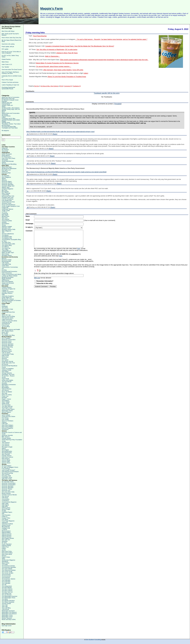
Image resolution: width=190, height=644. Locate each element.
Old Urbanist (5, 219)
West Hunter (5, 254)
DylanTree (5, 171)
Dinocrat (4, 358)
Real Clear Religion (7, 425)
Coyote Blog (5, 195)
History (4, 107)
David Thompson (7, 154)
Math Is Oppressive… (52, 56)
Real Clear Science (7, 457)
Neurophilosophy (7, 453)
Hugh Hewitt (5, 379)
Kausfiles (4, 383)
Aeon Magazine (6, 177)
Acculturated (5, 176)
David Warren (6, 155)
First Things (5, 418)
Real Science (6, 458)
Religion (4, 121)
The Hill (4, 585)
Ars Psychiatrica (6, 466)
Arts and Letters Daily (8, 492)
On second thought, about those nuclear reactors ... (54, 66)
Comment (29, 231)
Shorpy (4, 225)
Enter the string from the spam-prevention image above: (54, 273)
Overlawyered (6, 324)
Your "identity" (5, 67)
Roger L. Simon (6, 399)
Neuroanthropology (7, 473)
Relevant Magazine (7, 428)
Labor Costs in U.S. (7, 64)
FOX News (5, 519)
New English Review (8, 538)
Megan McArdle (6, 279)
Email (28, 220)
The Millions (5, 247)
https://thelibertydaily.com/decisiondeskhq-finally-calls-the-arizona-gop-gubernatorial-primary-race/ (60, 132)
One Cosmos (6, 474)
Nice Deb (4, 393)
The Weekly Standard (8, 601)
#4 (28, 163)
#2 (28, 149)
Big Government (6, 350)
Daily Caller (5, 503)
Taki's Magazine (6, 231)
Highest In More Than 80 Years (67, 53)
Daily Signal (5, 505)
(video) (86, 73)
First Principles (6, 515)
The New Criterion (7, 589)
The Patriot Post (6, 593)
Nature (4, 448)
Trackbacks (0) (77, 86)
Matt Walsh (5, 215)
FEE (3, 514)
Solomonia (5, 151)
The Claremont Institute (9, 570)
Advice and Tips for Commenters (10, 97)
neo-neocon (5, 390)
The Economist (6, 575)
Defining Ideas (6, 508)
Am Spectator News (8, 482)
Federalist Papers (7, 512)
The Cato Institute (7, 569)
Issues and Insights (7, 380)
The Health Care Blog (8, 335)
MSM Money (5, 280)
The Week (5, 599)
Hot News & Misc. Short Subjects (11, 108)
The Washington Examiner (10, 596)
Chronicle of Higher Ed (8, 289)
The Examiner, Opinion (8, 579)
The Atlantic (5, 235)
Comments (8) (68, 86)
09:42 (62, 86)
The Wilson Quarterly (8, 602)
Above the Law (6, 315)
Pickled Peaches (6, 59)
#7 (28, 191)
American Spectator (8, 184)
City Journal (5, 496)
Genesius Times (6, 203)
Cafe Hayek (5, 263)
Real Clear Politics (7, 553)
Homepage (29, 224)
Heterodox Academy (8, 296)
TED (3, 232)
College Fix (5, 290)
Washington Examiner (8, 611)
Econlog (4, 270)
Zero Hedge (5, 284)
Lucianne (4, 530)
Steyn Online (6, 563)
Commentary (6, 499)
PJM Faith (5, 424)
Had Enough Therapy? (8, 470)
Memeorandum (6, 531)
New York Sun (6, 540)
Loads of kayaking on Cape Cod (10, 85)
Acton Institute (6, 415)
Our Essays (5, 115)
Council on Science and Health (11, 329)
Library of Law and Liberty (9, 321)
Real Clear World (7, 554)
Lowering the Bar (7, 322)
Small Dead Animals (8, 161)
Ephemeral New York (8, 196)
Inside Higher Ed (7, 298)
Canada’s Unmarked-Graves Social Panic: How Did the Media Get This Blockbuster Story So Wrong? (80, 46)
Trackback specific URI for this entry (107, 93)
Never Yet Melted (7, 392)
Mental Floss (5, 216)
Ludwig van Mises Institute (10, 276)
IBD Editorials (6, 527)
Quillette (4, 222)
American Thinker (7, 489)
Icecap (4, 441)
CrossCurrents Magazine (9, 502)
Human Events (6, 525)
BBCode (37, 278)
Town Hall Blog (6, 608)
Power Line (5, 396)
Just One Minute (7, 382)
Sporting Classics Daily (8, 229)
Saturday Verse (6, 123)
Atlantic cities (6, 187)
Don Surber (5, 360)
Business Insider (7, 260)
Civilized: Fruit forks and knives (10, 82)
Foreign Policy (6, 518)
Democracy (5, 357)
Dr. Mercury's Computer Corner (10, 100)
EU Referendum (6, 157)
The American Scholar (8, 566)
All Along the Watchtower (9, 168)
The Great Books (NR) (8, 244)
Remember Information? (45, 281)
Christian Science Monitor (9, 495)
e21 (3, 269)
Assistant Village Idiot (8, 186)
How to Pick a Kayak (7, 80)
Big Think (4, 190)
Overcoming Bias (7, 221)
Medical (4, 111)
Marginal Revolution (8, 277)
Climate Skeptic (6, 438)
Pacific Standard (7, 544)
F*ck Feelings (6, 469)
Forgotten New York (8, 197)
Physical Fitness (6, 116)
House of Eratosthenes (8, 205)
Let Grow (4, 212)
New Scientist (6, 454)
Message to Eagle (7, 447)
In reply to (29, 227)
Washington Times (7, 615)
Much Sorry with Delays (8, 31)
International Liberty (8, 318)
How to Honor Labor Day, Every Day (11, 38)
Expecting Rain (6, 173)
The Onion (5, 308)
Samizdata (5, 160)
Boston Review (6, 493)
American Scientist (7, 435)
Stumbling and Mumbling (9, 164)
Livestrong (5, 213)
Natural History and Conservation (11, 113)
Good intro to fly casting (8, 44)
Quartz (4, 550)
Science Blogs (6, 460)
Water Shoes (5, 62)
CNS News (5, 498)
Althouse (4, 180)
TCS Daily (5, 564)
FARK (3, 305)
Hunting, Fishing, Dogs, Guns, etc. (11, 109)
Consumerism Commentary (10, 267)
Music (3, 112)
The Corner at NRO (7, 573)
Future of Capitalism (8, 369)
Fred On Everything (7, 199)
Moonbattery (5, 387)
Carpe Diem (5, 266)
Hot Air (4, 377)
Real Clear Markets (7, 282)
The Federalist (6, 580)
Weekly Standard (7, 618)
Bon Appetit (5, 192)
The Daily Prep (6, 242)
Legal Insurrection (7, 319)
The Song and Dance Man (9, 127)
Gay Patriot (5, 371)
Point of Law (5, 325)
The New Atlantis (7, 588)
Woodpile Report (7, 255)
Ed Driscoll (5, 364)
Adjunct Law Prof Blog (8, 316)
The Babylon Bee (7, 237)
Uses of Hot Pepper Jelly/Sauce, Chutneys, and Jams (10, 73)
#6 (28, 184)
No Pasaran (5, 150)
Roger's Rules (6, 557)
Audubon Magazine (7, 189)
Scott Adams (5, 224)
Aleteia (4, 179)
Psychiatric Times (7, 477)
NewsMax (5, 541)
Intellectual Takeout (7, 209)
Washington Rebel (7, 411)
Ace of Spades (6, 338)
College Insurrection (8, 292)
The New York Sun (7, 592)
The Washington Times (8, 598)
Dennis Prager (6, 509)
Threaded (117, 104)
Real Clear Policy (7, 551)
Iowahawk (5, 306)
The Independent (7, 586)
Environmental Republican (9, 366)
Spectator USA (6, 228)
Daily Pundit (5, 356)
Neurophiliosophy (7, 451)
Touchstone (5, 429)
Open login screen (7, 626)
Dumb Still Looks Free (8, 363)
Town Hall (5, 605)
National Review (6, 389)
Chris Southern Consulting (93, 640)
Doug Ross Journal (7, 361)
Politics (4, 117)
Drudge (4, 511)
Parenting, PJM (6, 476)
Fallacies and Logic (7, 103)
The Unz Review (7, 595)
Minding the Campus (8, 299)
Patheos (4, 422)
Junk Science (6, 443)
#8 (28, 207)
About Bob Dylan (7, 167)
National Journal (7, 534)
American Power (7, 342)
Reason (4, 556)
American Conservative (9, 340)
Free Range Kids (7, 200)
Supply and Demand (8, 283)
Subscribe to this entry (44, 283)
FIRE (3, 295)
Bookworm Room (7, 351)
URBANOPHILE (6, 251)
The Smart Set (6, 248)
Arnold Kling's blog (7, 347)
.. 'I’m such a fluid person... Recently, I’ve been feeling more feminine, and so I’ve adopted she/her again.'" (112, 39)
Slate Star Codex (7, 479)
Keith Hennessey (7, 273)
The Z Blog (5, 250)
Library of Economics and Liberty (11, 274)
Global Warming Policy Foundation (12, 440)
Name (28, 216)
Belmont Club (6, 348)
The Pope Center (7, 302)
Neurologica (5, 450)
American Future (7, 341)
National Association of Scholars (11, 300)
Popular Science (7, 456)
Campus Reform (7, 287)
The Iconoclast (6, 405)
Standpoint (5, 561)
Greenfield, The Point (8, 374)
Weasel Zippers (6, 412)
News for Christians (7, 421)
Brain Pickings (6, 193)
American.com (6, 490)
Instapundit (5, 208)
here (79, 249)
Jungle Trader (6, 211)
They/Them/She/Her (40, 36)
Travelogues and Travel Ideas (10, 128)
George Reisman (7, 373)
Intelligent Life (6, 528)
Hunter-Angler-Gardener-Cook (11, 206)
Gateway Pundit (6, 370)
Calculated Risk (6, 264)
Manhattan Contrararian (9, 385)
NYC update (5, 49)
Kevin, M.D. (5, 332)
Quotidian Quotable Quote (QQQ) (11, 120)
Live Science (5, 444)
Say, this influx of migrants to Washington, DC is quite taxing (57, 50)
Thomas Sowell (6, 604)
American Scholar (7, 183)
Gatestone (5, 522)
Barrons (4, 258)
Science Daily (6, 461)
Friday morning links (35, 33)
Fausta (4, 367)
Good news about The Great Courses (12, 70)
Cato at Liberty (6, 353)
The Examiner (6, 577)
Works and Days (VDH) (9, 619)
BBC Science (6, 437)
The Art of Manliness (8, 234)
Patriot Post (5, 547)
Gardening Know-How (8, 202)
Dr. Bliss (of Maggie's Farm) (10, 467)
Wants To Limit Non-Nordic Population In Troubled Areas (67, 77)
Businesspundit (6, 261)
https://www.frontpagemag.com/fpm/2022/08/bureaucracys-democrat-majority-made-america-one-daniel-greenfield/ (66, 172)
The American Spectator (9, 567)
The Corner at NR (7, 572)
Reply (55, 134)
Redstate (4, 398)
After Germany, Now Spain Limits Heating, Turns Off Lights (63, 70)
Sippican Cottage (7, 226)
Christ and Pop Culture (8, 416)
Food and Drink (6, 104)
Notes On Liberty (7, 395)
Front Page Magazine (8, 521)
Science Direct (6, 463)
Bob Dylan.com (6, 170)
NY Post (4, 543)
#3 (28, 156)
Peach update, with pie (8, 47)
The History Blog (7, 245)
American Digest (7, 182)
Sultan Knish (5, 403)
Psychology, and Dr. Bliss (8, 119)
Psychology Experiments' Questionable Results (8, 88)
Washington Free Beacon (9, 612)
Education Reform (7, 293)
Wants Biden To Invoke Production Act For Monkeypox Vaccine (57, 63)
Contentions (5, 501)
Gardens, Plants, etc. (7, 105)
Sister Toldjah (6, 402)
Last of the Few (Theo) (8, 158)
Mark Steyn (5, 386)
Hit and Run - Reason (8, 376)
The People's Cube (7, 309)
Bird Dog (37, 86)
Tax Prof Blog (6, 327)
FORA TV (5, 517)
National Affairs (6, 532)
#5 (28, 174)
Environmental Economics (9, 271)
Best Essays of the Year (8, 99)
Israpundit (5, 148)
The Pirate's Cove (7, 408)
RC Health (5, 334)
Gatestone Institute (7, 524)
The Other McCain (7, 406)
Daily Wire (5, 506)
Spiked (4, 163)
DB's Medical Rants (8, 331)
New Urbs (5, 218)
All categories (5, 131)
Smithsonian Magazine (8, 560)
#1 (28, 134)
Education (4, 101)
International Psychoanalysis (10, 472)
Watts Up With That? (8, 253)
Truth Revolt (5, 609)
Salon (3, 559)
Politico (4, 548)
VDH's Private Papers (8, 409)
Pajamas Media (6, 546)
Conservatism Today (8, 354)
